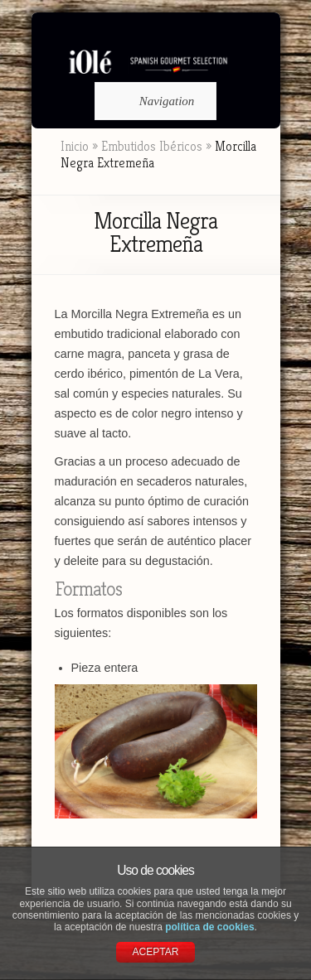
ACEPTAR (156, 952)
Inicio (75, 146)
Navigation (153, 101)
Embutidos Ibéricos (152, 146)
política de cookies (209, 927)
